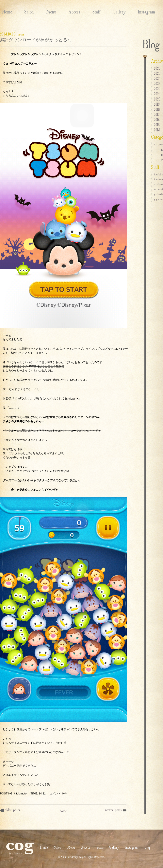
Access (66, 12)
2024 (157, 78)
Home (5, 12)
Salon (25, 12)
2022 (157, 89)
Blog (155, 12)
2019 (157, 104)
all (158, 144)
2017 (157, 114)
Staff (86, 12)
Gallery (107, 12)
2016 (157, 120)
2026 (157, 68)
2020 (157, 99)
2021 (157, 94)
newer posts (115, 810)
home (63, 811)
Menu (45, 12)
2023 (157, 84)
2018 (157, 109)
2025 (157, 73)
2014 (157, 130)
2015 (157, 125)
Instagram (132, 12)
